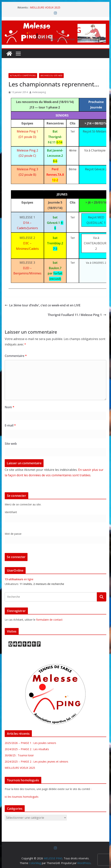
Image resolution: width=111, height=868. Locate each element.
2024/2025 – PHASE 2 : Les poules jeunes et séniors (36, 762)
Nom (10, 407)
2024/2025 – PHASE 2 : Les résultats (27, 749)
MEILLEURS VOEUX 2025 (45, 7)
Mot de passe (13, 534)
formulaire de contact (49, 620)
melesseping (39, 92)
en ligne (19, 579)
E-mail (10, 425)
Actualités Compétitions (23, 76)
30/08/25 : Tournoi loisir (19, 755)
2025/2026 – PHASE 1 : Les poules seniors (30, 743)
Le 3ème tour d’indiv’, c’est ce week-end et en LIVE (43, 305)
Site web (11, 444)
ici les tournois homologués (22, 797)
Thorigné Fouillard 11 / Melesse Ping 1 (77, 315)
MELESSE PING (55, 30)
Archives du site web (51, 76)
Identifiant (11, 512)
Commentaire (16, 356)
